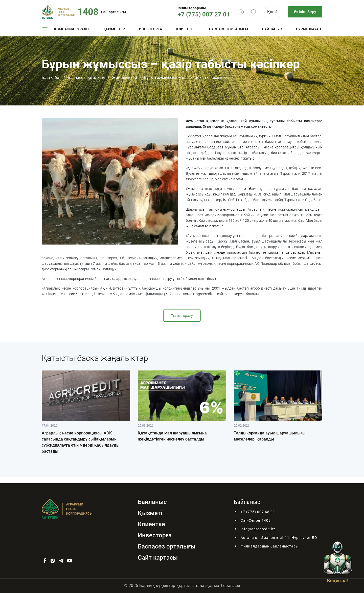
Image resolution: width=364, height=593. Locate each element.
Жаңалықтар (124, 78)
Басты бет (51, 78)
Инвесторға (151, 29)
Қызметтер (114, 29)
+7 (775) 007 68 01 (258, 512)
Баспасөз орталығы (229, 29)
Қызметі (150, 513)
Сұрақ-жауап (309, 29)
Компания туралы (72, 29)
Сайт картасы (158, 558)
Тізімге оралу (182, 316)
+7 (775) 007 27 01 (204, 14)
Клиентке (185, 29)
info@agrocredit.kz (258, 529)
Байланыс (272, 29)
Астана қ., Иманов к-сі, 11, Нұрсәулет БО (279, 538)
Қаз (272, 12)
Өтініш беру (305, 12)
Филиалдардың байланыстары (270, 546)
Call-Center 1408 (256, 520)
